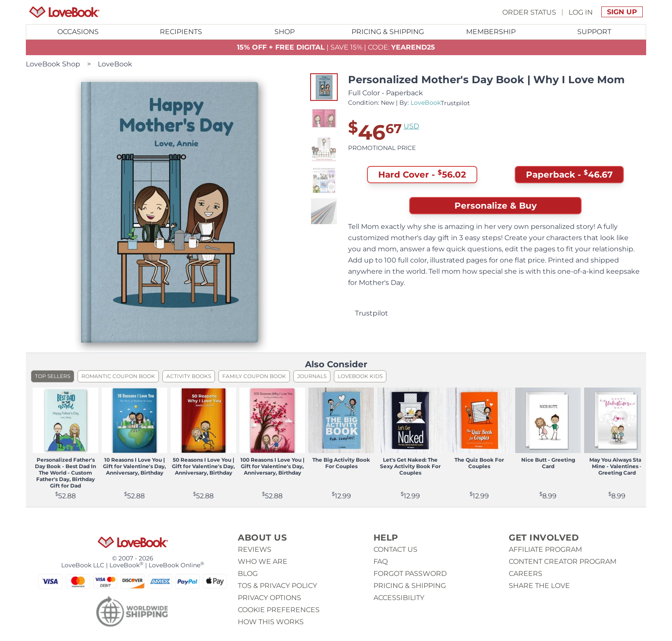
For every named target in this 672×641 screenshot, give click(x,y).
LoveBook (115, 64)
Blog (248, 574)
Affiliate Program (545, 549)
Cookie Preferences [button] (279, 610)
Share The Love (539, 586)
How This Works (271, 622)
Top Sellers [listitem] (53, 376)
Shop (285, 32)
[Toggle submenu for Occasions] (78, 32)
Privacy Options (269, 598)
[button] (324, 87)
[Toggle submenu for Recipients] (181, 32)
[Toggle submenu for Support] (594, 32)
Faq (381, 561)
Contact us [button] (395, 549)
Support (594, 32)
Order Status (529, 12)
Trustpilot (455, 103)
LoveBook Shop (53, 64)
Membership (491, 32)
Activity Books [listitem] (189, 376)
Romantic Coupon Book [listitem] (118, 376)
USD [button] (411, 126)
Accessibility (399, 598)
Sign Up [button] (622, 12)
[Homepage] (64, 12)
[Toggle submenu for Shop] (284, 32)
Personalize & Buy (496, 206)
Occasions (78, 32)
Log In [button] (581, 12)
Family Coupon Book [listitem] (254, 376)
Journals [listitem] (312, 376)
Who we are (263, 561)
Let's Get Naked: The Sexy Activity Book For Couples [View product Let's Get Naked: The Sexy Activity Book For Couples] (410, 466)
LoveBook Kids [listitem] (360, 376)
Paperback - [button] (569, 175)
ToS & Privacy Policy (277, 586)
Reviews (255, 549)
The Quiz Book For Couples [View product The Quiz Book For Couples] (479, 463)
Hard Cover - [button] (422, 175)
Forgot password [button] (410, 574)
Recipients (181, 32)
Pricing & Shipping (388, 32)
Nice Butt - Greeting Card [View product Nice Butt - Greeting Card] (548, 463)
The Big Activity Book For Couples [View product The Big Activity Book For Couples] (341, 463)
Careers (526, 574)
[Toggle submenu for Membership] (491, 32)
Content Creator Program (563, 561)
